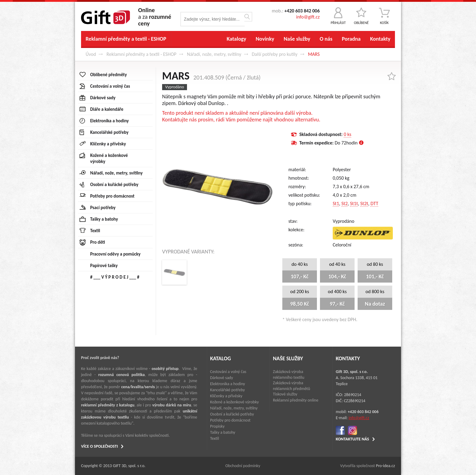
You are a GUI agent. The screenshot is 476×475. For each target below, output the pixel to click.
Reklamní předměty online (296, 400)
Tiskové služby (285, 394)
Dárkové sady (222, 378)
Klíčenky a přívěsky (226, 396)
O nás (326, 39)
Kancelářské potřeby (228, 390)
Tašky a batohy (223, 432)
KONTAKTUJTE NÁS (352, 439)
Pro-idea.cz (385, 466)
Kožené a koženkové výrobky (235, 402)
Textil (214, 438)
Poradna (351, 39)
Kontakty (380, 39)
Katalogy (236, 39)
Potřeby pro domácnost (230, 420)
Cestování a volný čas (228, 372)
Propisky (217, 426)
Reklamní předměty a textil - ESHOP (126, 39)
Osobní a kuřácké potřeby (232, 414)
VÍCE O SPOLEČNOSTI (99, 446)
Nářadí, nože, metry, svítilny (214, 54)
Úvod (91, 54)
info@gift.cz (308, 17)
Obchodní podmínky (243, 466)
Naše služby (297, 39)
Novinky (265, 39)
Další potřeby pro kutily (275, 54)
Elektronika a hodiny (228, 384)
